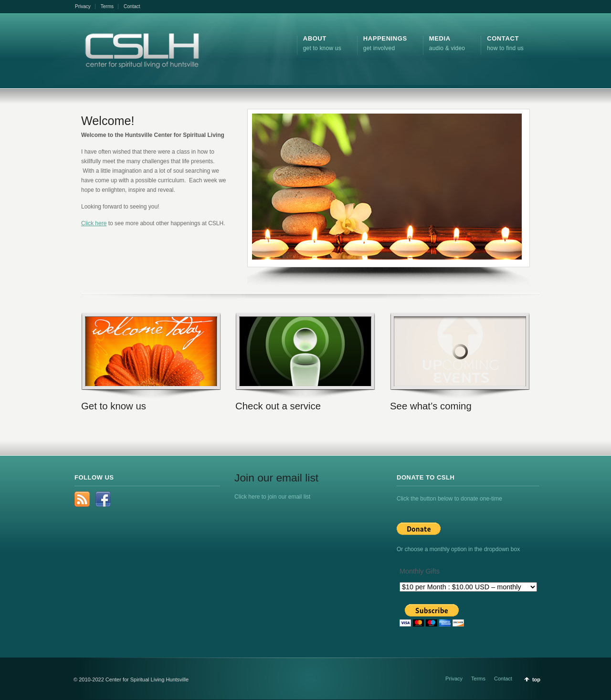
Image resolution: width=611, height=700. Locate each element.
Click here (94, 223)
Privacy (83, 6)
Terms (107, 6)
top (536, 679)
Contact (132, 6)
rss (82, 499)
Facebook (103, 499)
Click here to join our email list (272, 497)
